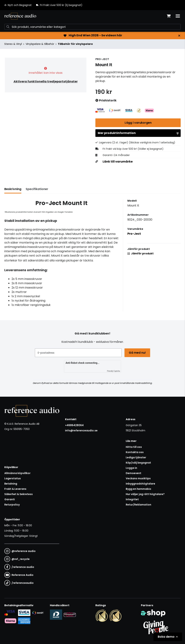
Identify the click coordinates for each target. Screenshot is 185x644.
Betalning (11, 484)
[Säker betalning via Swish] (38, 613)
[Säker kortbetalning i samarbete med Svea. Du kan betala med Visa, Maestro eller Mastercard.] (10, 613)
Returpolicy (12, 505)
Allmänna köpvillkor (17, 473)
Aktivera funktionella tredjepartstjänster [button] (46, 81)
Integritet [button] (132, 499)
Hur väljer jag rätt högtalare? (145, 494)
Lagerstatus (13, 478)
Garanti (10, 499)
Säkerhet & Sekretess (19, 494)
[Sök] (92, 27)
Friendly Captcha (113, 371)
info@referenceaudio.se (81, 430)
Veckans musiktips (138, 478)
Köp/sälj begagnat (138, 463)
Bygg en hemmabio (138, 489)
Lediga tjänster (136, 457)
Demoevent (134, 473)
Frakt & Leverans (15, 489)
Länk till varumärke (118, 162)
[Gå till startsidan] (20, 16)
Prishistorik (106, 101)
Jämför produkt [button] (140, 253)
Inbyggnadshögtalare (140, 484)
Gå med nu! (137, 353)
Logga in (131, 468)
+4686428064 (74, 425)
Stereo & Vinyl (13, 44)
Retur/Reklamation (138, 505)
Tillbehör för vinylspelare (75, 44)
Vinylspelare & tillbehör (40, 44)
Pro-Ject (134, 234)
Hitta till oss (134, 447)
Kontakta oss (135, 452)
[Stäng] (179, 36)
